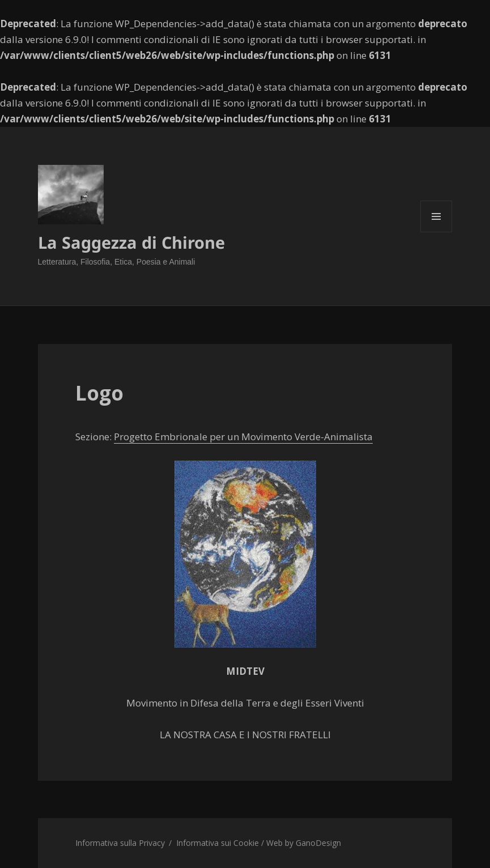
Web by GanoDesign (304, 843)
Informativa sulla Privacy (120, 843)
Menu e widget (436, 232)
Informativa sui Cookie (218, 843)
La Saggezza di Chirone (131, 242)
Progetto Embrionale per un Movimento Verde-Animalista (243, 437)
